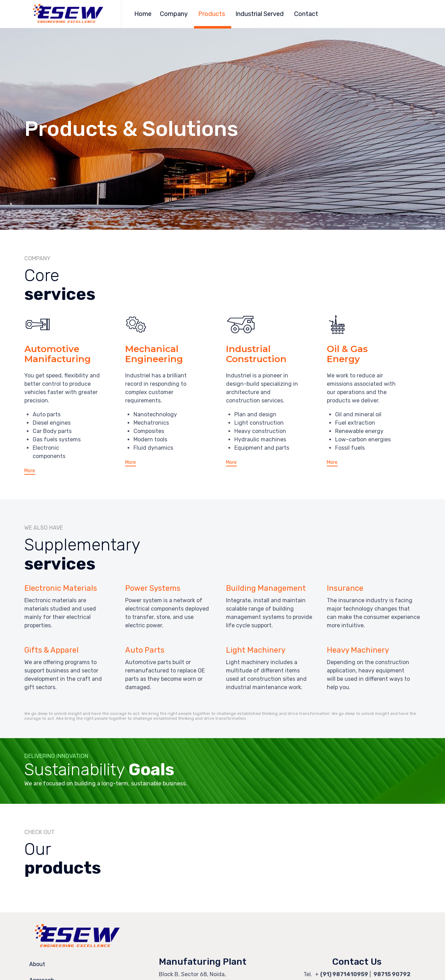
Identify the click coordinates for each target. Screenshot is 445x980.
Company (174, 14)
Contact (306, 14)
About (37, 964)
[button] (30, 471)
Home (143, 14)
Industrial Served (260, 14)
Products (212, 14)
